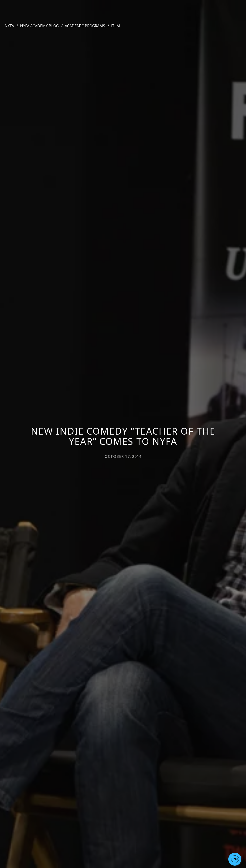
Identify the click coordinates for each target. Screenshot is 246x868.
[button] (235, 859)
